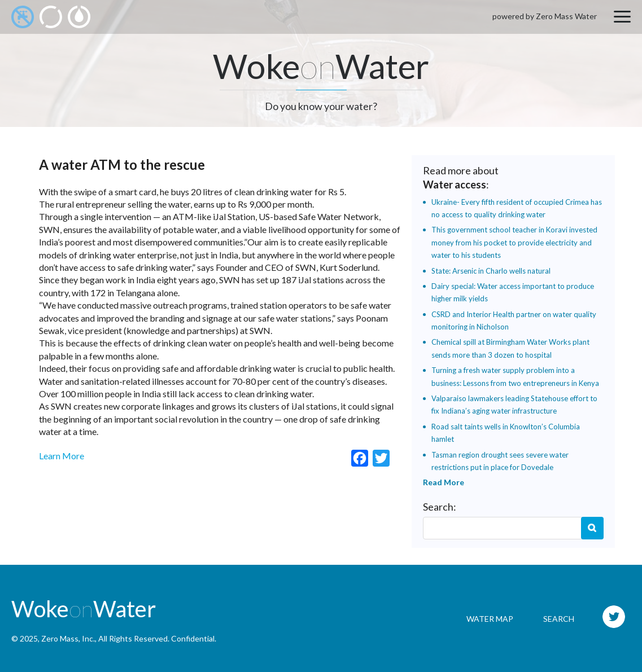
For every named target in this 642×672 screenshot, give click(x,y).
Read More (444, 482)
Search (592, 528)
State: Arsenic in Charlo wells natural (491, 271)
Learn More (62, 456)
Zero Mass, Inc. (68, 638)
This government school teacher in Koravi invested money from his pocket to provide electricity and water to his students (514, 242)
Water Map (490, 619)
